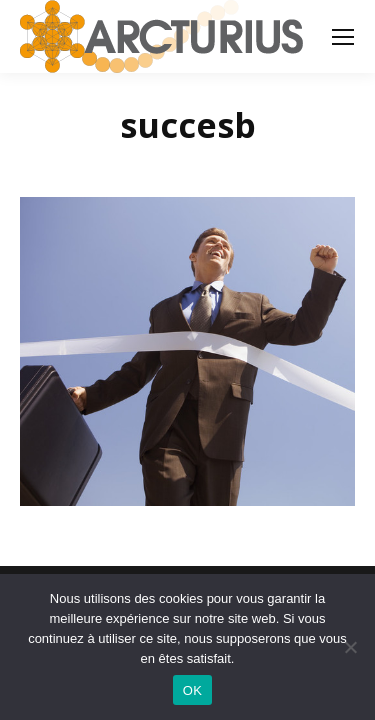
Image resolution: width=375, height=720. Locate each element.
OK (192, 690)
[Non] (350, 647)
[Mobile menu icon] (343, 37)
